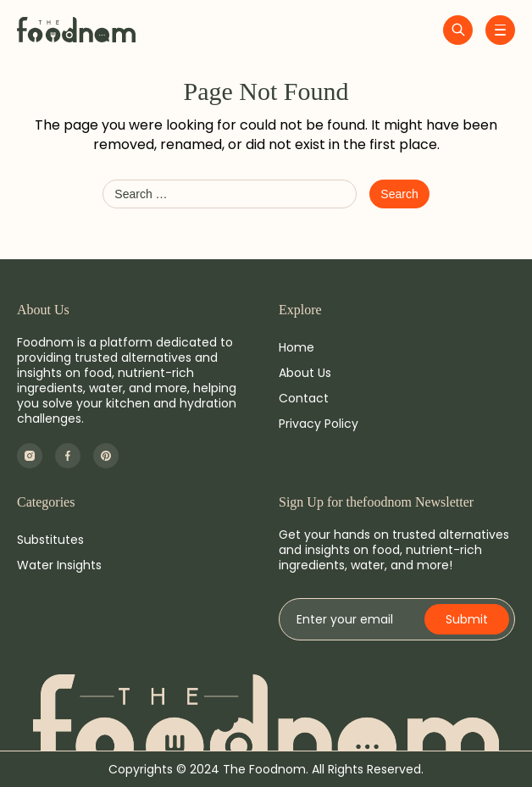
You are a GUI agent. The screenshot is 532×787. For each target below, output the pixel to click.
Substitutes (50, 540)
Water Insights (59, 565)
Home (296, 347)
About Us (305, 373)
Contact (304, 398)
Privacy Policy (319, 424)
